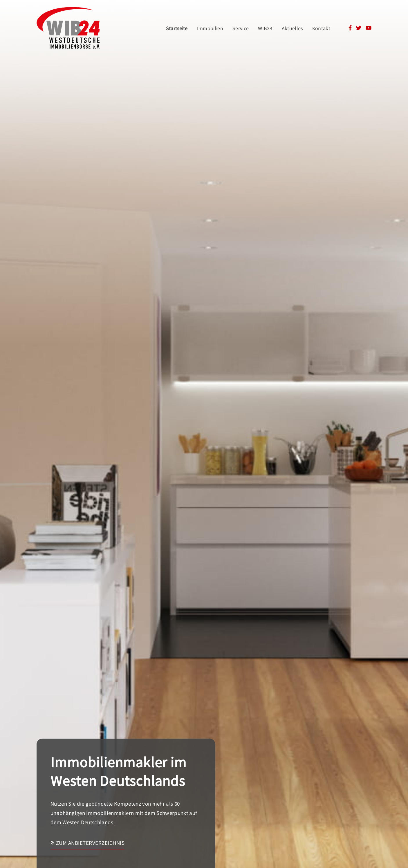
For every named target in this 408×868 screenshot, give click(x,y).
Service (241, 28)
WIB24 (265, 28)
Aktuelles (292, 28)
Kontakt (321, 28)
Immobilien (210, 28)
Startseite (177, 28)
